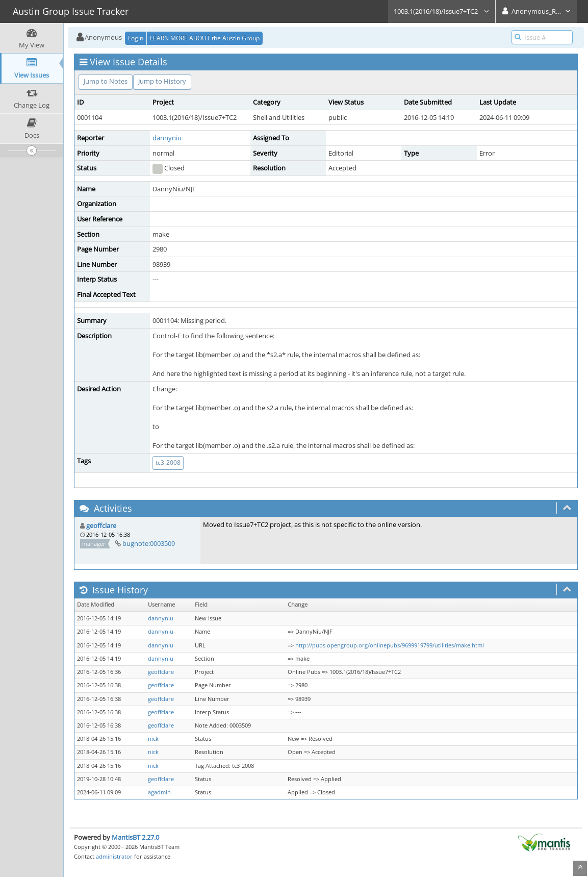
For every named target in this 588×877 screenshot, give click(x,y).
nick (153, 739)
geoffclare (101, 525)
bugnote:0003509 (149, 543)
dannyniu (167, 138)
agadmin (159, 792)
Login (136, 38)
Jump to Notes (106, 81)
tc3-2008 (168, 462)
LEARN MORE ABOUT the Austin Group (205, 38)
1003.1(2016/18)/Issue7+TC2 (442, 11)
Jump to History (162, 81)
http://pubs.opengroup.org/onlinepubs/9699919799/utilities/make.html (390, 645)
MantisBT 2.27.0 (135, 837)
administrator (114, 856)
